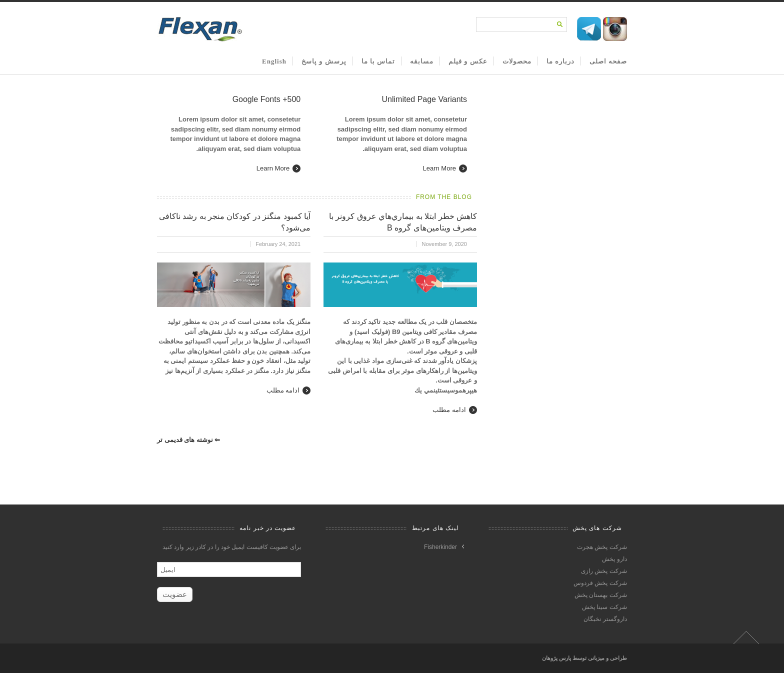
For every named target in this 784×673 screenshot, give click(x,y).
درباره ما (560, 61)
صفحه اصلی (608, 61)
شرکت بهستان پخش (601, 595)
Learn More (273, 168)
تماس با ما (378, 61)
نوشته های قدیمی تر (188, 440)
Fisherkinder (440, 547)
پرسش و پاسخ (324, 61)
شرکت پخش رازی (604, 571)
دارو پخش (614, 559)
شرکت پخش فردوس (600, 583)
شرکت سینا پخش (604, 607)
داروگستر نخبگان (605, 619)
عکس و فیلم (468, 61)
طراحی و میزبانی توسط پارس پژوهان (584, 658)
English (274, 61)
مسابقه (422, 61)
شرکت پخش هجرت (602, 547)
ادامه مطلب (283, 390)
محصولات (517, 61)
